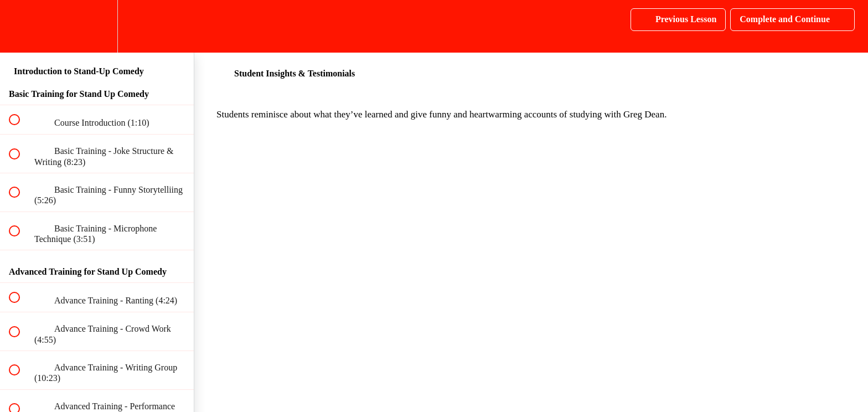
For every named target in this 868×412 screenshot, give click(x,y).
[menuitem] (97, 26)
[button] (20, 26)
